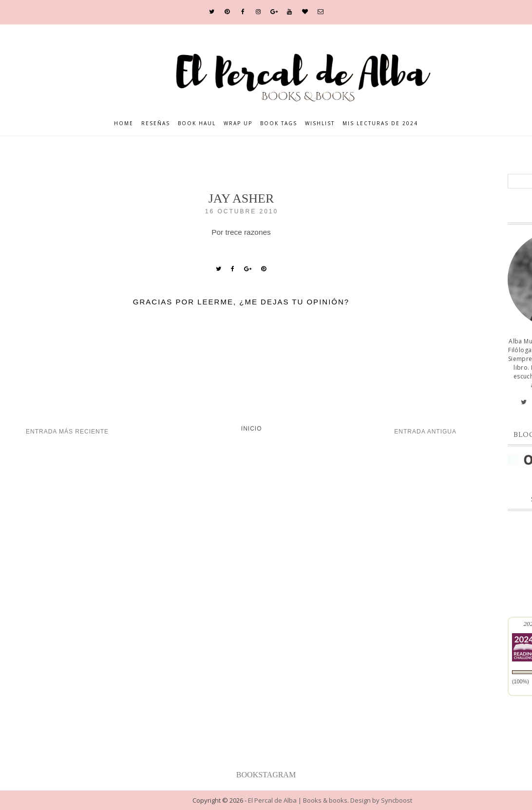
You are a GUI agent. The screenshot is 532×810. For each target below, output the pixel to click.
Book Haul (197, 123)
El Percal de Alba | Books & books (298, 800)
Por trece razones (241, 232)
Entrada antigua (425, 432)
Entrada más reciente (67, 432)
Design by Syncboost (381, 800)
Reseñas (156, 123)
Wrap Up (238, 123)
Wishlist (320, 123)
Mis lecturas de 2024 (380, 123)
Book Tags (279, 123)
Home (124, 123)
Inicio (252, 429)
